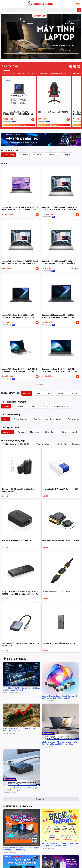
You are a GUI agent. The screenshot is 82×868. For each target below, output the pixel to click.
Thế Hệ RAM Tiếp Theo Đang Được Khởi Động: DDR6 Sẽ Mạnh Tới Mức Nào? (22, 689)
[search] (79, 10)
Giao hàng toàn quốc (25, 73)
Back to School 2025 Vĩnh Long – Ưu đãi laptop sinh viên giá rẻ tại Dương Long (60, 844)
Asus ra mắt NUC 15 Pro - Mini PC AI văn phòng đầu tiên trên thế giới (22, 789)
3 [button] (43, 56)
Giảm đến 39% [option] (41, 73)
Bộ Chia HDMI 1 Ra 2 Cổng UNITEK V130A (59, 643)
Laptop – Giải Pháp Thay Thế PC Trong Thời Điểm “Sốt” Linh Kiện (20, 729)
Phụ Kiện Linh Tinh (60, 444)
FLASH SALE (8, 66)
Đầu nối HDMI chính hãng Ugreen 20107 (18, 540)
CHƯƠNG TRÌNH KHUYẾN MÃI (18, 806)
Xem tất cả (41, 385)
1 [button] (39, 56)
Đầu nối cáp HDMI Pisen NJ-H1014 (56, 592)
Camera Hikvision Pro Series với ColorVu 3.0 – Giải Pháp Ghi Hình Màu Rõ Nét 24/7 (60, 697)
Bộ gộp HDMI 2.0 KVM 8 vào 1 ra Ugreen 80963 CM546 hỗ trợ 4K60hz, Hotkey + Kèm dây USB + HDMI (21, 594)
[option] (41, 36)
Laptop (5, 163)
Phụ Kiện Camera (9, 444)
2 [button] (41, 56)
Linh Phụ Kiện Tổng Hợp (13, 441)
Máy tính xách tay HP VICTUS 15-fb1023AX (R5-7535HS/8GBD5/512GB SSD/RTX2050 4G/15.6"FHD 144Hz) (18, 114)
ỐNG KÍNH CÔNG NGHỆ (15, 659)
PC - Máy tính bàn (10, 150)
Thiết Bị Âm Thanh (10, 428)
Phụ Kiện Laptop (43, 444)
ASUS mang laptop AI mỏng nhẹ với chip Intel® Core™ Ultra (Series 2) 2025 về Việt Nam (60, 743)
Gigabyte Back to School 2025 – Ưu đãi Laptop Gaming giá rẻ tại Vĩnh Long (22, 849)
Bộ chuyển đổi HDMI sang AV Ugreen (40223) (60, 489)
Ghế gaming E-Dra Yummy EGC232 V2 (53, 112)
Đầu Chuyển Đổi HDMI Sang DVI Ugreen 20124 (61, 540)
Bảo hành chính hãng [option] (57, 73)
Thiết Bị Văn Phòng (10, 415)
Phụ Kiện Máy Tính (10, 393)
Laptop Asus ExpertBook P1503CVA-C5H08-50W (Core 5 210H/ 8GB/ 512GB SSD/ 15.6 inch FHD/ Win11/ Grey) (61, 371)
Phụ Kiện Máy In (26, 444)
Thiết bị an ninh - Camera (14, 402)
